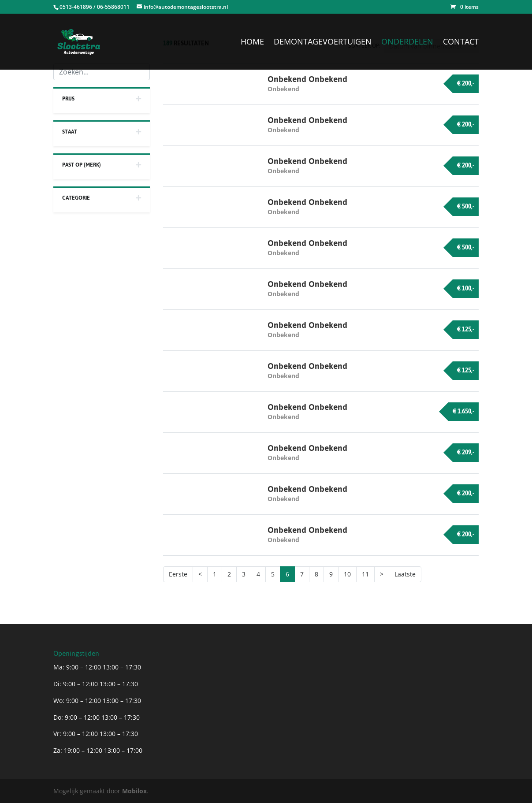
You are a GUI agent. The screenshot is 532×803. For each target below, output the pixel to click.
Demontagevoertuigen (323, 43)
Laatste (405, 574)
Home (252, 43)
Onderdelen (407, 43)
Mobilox (134, 791)
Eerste (178, 574)
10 (347, 574)
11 (365, 574)
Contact (461, 43)
